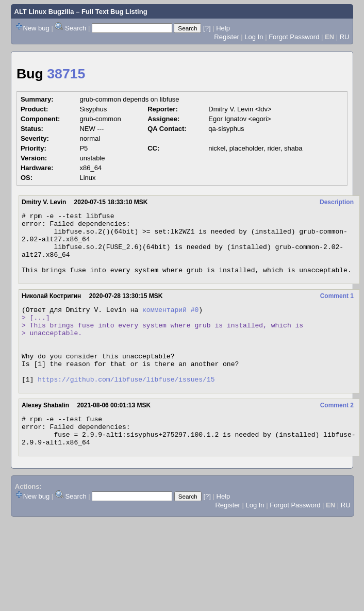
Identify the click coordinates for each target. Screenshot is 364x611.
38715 (66, 74)
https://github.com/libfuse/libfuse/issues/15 (126, 407)
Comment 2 (337, 433)
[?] (207, 28)
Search (76, 28)
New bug (36, 28)
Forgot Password (294, 37)
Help (223, 28)
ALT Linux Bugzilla (44, 12)
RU (345, 37)
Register (226, 37)
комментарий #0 (170, 323)
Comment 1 (337, 308)
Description (337, 202)
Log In (254, 37)
